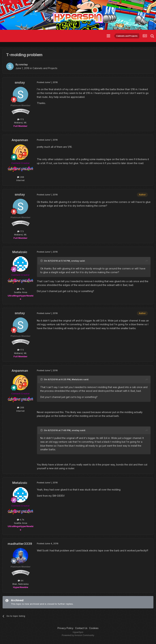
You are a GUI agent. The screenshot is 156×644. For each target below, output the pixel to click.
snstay (23, 64)
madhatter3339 (20, 544)
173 (20, 119)
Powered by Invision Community (78, 635)
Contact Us (81, 628)
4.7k (21, 289)
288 (21, 177)
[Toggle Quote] (42, 261)
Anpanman (20, 140)
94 (21, 581)
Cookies (94, 628)
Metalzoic (20, 252)
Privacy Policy (65, 628)
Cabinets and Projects (45, 68)
